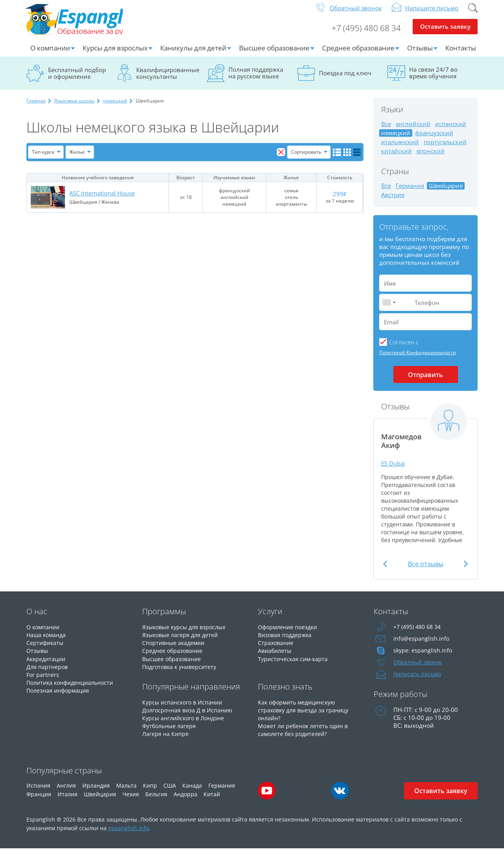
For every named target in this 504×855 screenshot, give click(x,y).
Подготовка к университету (182, 673)
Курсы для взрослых (115, 54)
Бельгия (156, 800)
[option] (425, 484)
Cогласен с (404, 348)
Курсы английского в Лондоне (186, 724)
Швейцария (100, 800)
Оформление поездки (290, 633)
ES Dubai (394, 469)
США (170, 792)
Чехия (131, 800)
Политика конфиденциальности (73, 688)
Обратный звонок (356, 14)
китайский (397, 157)
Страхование (277, 649)
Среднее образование (358, 54)
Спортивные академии (175, 649)
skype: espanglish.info (423, 657)
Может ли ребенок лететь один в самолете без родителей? (306, 736)
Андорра (185, 800)
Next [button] (464, 570)
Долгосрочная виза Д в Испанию (189, 716)
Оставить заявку (445, 34)
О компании (50, 54)
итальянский (400, 148)
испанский (451, 130)
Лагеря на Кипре (166, 740)
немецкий (115, 107)
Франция (39, 800)
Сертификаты (46, 649)
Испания (38, 792)
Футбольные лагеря (171, 732)
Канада (192, 792)
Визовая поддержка (286, 641)
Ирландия (96, 792)
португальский (445, 148)
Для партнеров (48, 673)
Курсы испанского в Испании (184, 708)
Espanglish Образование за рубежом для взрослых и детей (86, 23)
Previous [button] (386, 570)
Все (386, 130)
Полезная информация (60, 696)
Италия (68, 800)
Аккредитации (47, 665)
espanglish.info (129, 834)
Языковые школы (74, 107)
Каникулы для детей (193, 54)
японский (431, 157)
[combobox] (389, 309)
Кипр (150, 792)
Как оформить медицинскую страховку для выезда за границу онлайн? (306, 716)
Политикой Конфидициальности (418, 359)
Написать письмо (419, 680)
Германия (410, 192)
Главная (36, 107)
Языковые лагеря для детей (182, 641)
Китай (212, 800)
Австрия (393, 201)
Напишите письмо (432, 14)
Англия (66, 792)
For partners (43, 680)
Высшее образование (274, 54)
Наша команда (47, 641)
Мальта (126, 792)
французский (434, 139)
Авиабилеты (276, 657)
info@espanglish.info (422, 645)
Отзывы (420, 54)
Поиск (473, 14)
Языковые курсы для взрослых (187, 633)
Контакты (461, 54)
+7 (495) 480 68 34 (363, 34)
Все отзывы (426, 570)
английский (413, 130)
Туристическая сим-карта (294, 665)
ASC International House (102, 199)
